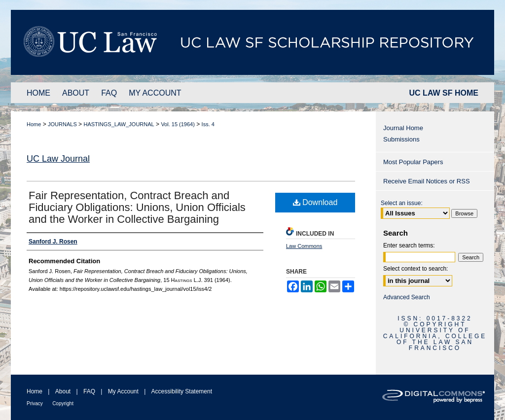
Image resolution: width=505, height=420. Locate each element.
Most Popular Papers (413, 162)
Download (315, 202)
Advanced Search (407, 297)
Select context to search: (415, 269)
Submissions (401, 139)
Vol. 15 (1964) (178, 124)
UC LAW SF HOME (444, 93)
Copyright (63, 403)
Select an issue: (402, 203)
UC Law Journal (58, 159)
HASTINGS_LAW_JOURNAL (119, 124)
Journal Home (403, 128)
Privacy (35, 403)
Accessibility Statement (182, 391)
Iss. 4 (208, 124)
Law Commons (304, 246)
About (63, 391)
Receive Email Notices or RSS (427, 181)
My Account (123, 391)
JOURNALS (62, 124)
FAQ (89, 391)
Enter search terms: (409, 245)
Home (34, 124)
